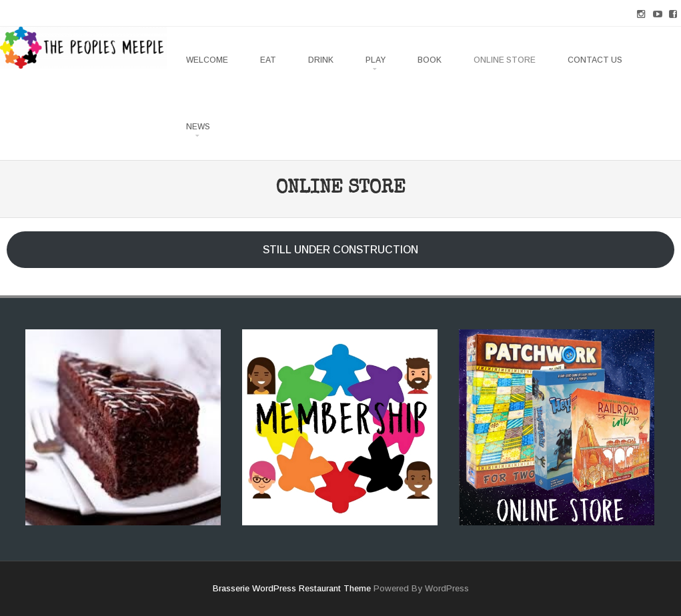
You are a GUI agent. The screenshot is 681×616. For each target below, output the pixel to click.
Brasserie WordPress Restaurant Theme (292, 588)
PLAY (376, 60)
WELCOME (207, 60)
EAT (268, 60)
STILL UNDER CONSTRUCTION (340, 250)
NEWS (198, 127)
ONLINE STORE (505, 60)
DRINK (321, 60)
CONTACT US (595, 60)
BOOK (430, 60)
